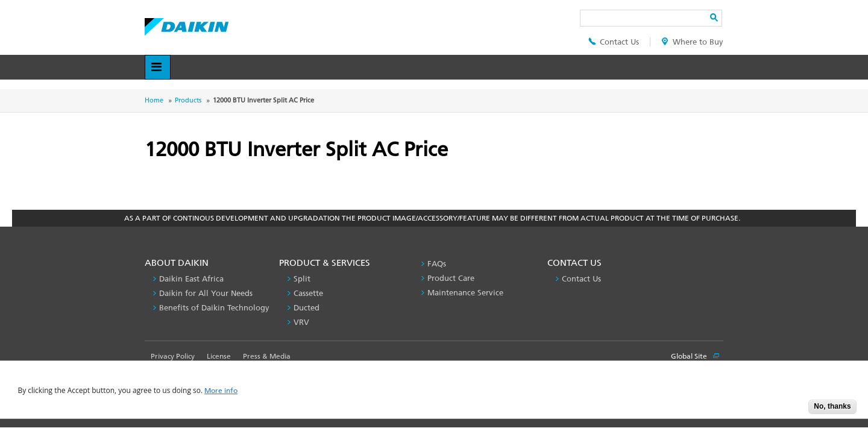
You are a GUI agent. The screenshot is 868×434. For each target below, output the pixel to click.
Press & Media (267, 356)
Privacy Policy (173, 356)
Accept (790, 410)
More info (221, 391)
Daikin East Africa (191, 279)
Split (302, 279)
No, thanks (832, 406)
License (219, 356)
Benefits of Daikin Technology (214, 308)
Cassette (308, 293)
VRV (301, 322)
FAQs (437, 264)
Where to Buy (692, 42)
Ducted (307, 308)
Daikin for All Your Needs (206, 293)
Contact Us (614, 42)
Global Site (695, 356)
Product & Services (294, 71)
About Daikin (190, 69)
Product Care (451, 278)
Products (188, 100)
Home (154, 100)
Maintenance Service (465, 293)
